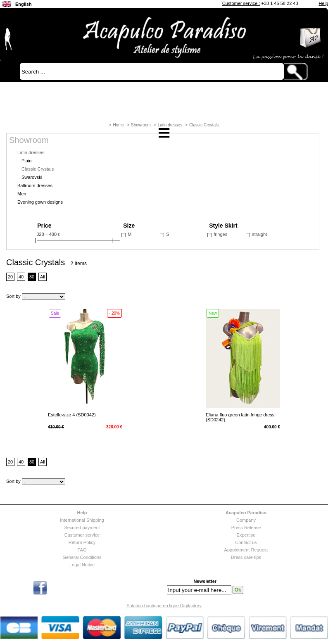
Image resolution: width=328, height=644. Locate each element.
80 (32, 277)
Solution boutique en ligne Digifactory (164, 606)
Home (118, 125)
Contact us (246, 542)
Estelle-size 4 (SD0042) (72, 415)
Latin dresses (170, 125)
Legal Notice (82, 565)
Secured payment (82, 528)
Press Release (246, 528)
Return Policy (82, 542)
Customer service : (241, 3)
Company (246, 520)
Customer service (82, 535)
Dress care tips (246, 557)
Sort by (13, 296)
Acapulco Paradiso (246, 513)
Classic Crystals (204, 125)
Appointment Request (246, 550)
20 (10, 277)
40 (21, 277)
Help (323, 3)
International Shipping (82, 520)
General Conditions (82, 557)
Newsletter (205, 581)
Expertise (246, 535)
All (43, 277)
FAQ (82, 550)
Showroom (141, 125)
